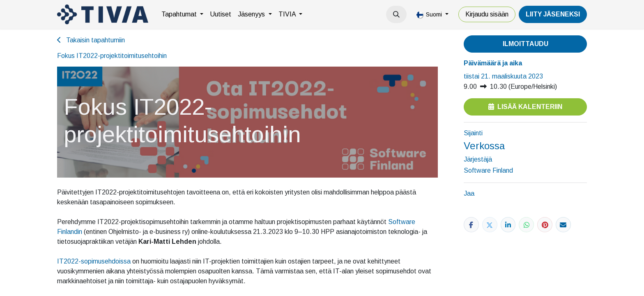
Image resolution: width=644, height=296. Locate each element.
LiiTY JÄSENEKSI (553, 14)
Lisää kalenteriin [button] (525, 107)
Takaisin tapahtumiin (91, 40)
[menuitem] (182, 14)
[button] (396, 14)
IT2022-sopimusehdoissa (94, 261)
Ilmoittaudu (526, 44)
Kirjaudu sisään (487, 14)
